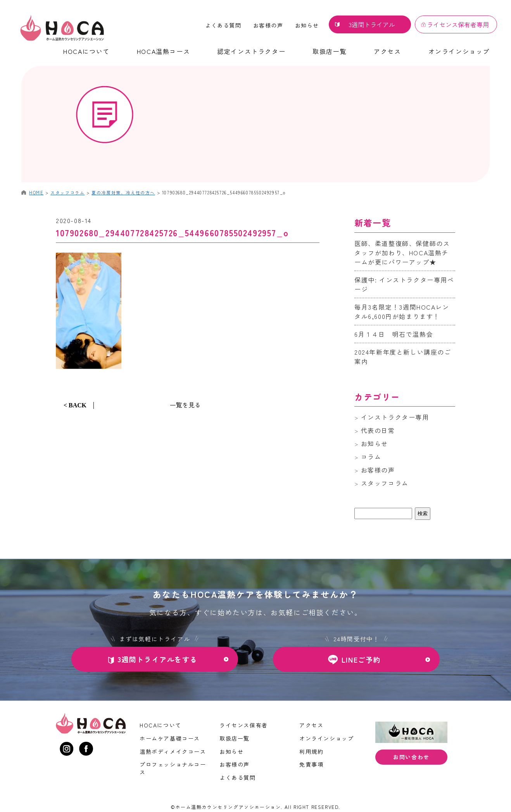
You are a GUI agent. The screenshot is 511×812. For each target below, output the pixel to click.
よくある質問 (223, 25)
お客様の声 (268, 25)
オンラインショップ (459, 51)
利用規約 (311, 751)
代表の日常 (378, 430)
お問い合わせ (411, 757)
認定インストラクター (251, 51)
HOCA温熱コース (163, 51)
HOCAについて (86, 51)
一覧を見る (185, 405)
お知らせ (307, 25)
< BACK (75, 405)
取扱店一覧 (330, 51)
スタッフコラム (385, 483)
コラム (371, 457)
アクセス (387, 51)
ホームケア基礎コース (170, 738)
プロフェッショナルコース (173, 768)
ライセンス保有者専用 (458, 24)
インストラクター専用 (395, 417)
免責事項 (311, 764)
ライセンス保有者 (244, 725)
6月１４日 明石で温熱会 (394, 334)
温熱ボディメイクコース (173, 751)
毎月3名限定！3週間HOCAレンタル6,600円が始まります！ (402, 312)
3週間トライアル (372, 24)
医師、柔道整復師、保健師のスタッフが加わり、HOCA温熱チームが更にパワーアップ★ (402, 253)
